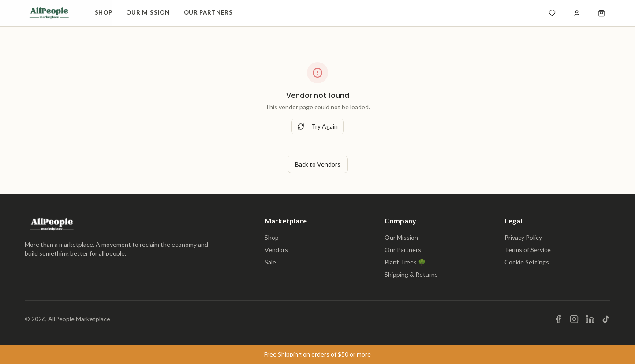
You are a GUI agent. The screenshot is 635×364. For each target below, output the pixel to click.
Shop (104, 12)
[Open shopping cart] (601, 13)
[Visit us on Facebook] (558, 319)
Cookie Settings (527, 262)
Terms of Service (528, 250)
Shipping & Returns (411, 274)
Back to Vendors (318, 164)
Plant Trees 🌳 (405, 262)
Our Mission (148, 12)
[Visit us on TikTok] (606, 319)
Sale (270, 262)
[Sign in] (577, 13)
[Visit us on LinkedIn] (590, 319)
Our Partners (208, 12)
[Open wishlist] (552, 13)
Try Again (317, 126)
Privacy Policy (523, 237)
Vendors (276, 250)
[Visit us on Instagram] (574, 319)
